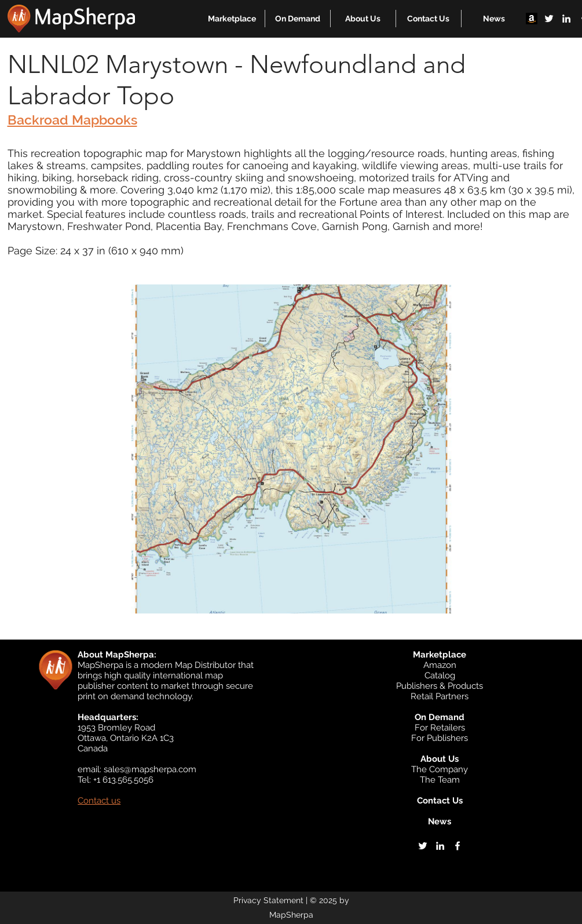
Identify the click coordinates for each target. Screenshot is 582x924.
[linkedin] (566, 19)
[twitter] (549, 19)
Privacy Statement (268, 900)
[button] (232, 19)
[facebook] (457, 846)
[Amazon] (532, 19)
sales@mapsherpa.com (150, 769)
